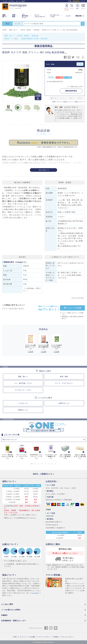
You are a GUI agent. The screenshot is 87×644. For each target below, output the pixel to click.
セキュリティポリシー (68, 637)
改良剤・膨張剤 (23, 36)
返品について (79, 102)
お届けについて (68, 102)
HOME (15, 637)
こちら (35, 593)
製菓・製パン (9, 36)
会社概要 (33, 637)
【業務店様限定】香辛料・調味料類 (34, 39)
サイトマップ (23, 637)
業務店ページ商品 (11, 39)
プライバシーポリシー (44, 637)
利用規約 (56, 637)
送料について (57, 102)
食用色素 (35, 36)
